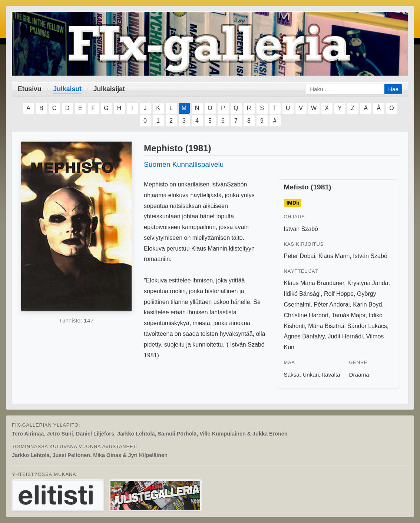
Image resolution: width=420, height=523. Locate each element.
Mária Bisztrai (326, 326)
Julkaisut (67, 89)
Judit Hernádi (345, 336)
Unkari (311, 375)
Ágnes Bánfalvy (304, 336)
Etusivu (30, 89)
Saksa (292, 375)
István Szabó (301, 229)
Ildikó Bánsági (302, 294)
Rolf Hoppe (339, 294)
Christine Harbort (306, 315)
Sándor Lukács (367, 326)
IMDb (293, 203)
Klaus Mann (334, 256)
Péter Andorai (332, 304)
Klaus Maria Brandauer (314, 283)
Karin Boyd (367, 304)
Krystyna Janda (368, 283)
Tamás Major (349, 315)
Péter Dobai (300, 256)
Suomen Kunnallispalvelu (184, 164)
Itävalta (331, 375)
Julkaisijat (109, 89)
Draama (359, 375)
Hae (393, 89)
